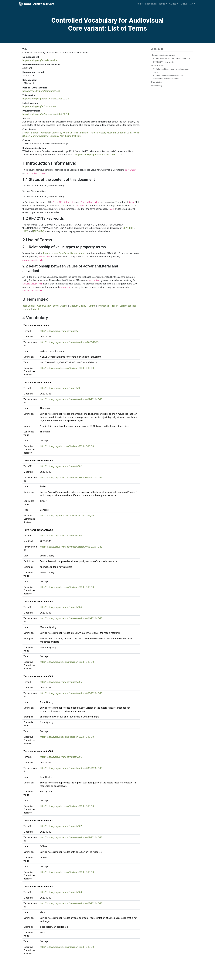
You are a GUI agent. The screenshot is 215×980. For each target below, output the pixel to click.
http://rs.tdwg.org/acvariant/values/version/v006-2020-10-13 (71, 768)
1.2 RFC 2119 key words (163, 62)
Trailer (114, 306)
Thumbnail (103, 306)
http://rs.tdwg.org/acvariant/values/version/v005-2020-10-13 (71, 693)
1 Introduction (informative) (163, 55)
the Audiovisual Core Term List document (63, 253)
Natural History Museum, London (108, 133)
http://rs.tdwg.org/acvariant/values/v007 (61, 826)
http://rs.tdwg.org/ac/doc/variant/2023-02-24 (46, 99)
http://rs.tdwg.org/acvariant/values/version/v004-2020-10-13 (71, 618)
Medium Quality (78, 306)
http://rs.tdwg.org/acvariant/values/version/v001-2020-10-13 (71, 399)
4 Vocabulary (156, 86)
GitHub (184, 4)
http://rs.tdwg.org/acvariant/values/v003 (61, 535)
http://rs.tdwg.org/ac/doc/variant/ (40, 106)
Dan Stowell (133, 133)
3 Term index (156, 82)
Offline (92, 306)
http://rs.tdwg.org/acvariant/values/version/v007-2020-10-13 (71, 837)
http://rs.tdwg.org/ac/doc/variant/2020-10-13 (46, 114)
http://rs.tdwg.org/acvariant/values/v (59, 331)
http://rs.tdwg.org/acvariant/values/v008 (61, 892)
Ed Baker (85, 133)
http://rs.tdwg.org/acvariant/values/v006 (61, 757)
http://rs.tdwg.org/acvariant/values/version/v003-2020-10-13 (71, 547)
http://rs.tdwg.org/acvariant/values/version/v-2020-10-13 (69, 342)
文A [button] (192, 4)
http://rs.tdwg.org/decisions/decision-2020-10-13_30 (67, 368)
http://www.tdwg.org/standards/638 (41, 91)
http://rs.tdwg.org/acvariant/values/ (41, 60)
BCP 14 (126, 228)
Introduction (151, 4)
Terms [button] (162, 4)
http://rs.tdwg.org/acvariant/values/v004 (61, 607)
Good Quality (44, 306)
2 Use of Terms (157, 66)
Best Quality (29, 306)
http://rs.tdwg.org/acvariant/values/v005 (61, 682)
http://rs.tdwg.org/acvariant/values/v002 (61, 466)
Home (140, 4)
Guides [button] (173, 4)
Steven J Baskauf (31, 133)
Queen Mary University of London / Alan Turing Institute (52, 136)
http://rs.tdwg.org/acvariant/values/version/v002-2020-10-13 (71, 477)
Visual (36, 309)
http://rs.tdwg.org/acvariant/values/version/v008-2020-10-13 (71, 903)
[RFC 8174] (39, 231)
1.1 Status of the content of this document (171, 59)
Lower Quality (60, 306)
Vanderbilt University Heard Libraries (59, 133)
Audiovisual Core (36, 4)
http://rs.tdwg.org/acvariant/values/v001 (61, 388)
